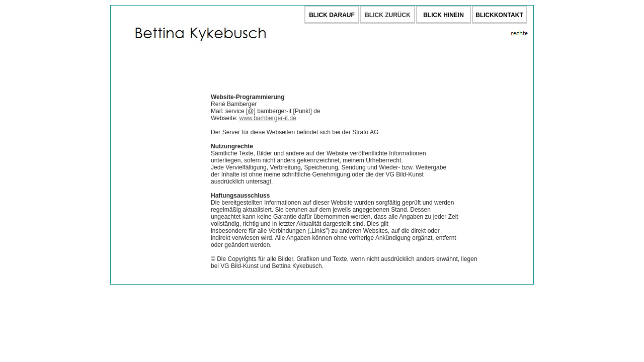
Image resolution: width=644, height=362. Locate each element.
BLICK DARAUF (332, 15)
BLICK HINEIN (444, 15)
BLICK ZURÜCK (388, 15)
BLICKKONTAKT (499, 15)
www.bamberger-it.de (267, 118)
